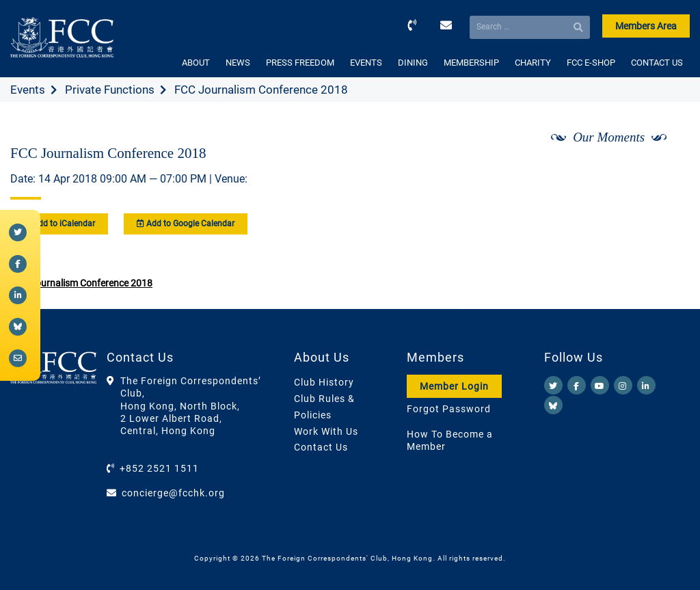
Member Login (454, 386)
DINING (413, 63)
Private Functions (110, 90)
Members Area (646, 26)
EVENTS (366, 63)
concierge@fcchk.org (173, 493)
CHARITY (533, 63)
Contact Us (321, 447)
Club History (324, 382)
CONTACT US (657, 63)
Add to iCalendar (59, 224)
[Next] (664, 173)
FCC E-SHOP (591, 63)
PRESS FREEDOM (300, 63)
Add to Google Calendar (186, 224)
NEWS (238, 63)
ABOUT (196, 63)
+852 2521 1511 (159, 468)
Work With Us (326, 431)
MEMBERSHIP (471, 63)
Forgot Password (449, 409)
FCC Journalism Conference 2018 (81, 283)
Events (28, 90)
